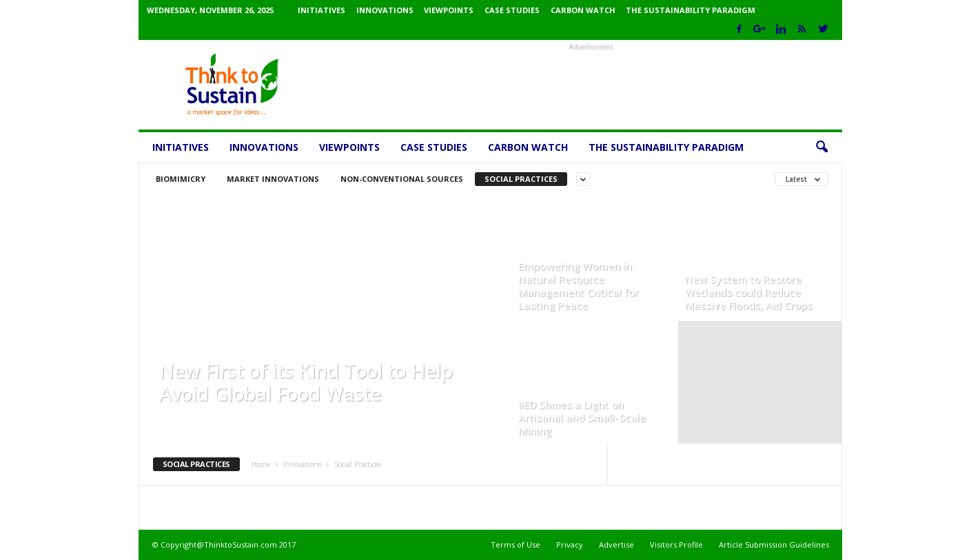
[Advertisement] (591, 85)
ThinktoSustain (191, 416)
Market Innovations (273, 179)
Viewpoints (449, 10)
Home (261, 464)
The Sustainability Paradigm (691, 10)
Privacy (570, 545)
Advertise (616, 545)
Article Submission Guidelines (774, 545)
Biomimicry (181, 179)
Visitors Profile (676, 545)
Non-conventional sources (402, 179)
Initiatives (321, 10)
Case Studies (512, 10)
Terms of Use (515, 545)
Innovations (385, 10)
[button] (821, 147)
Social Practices (521, 179)
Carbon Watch (583, 10)
